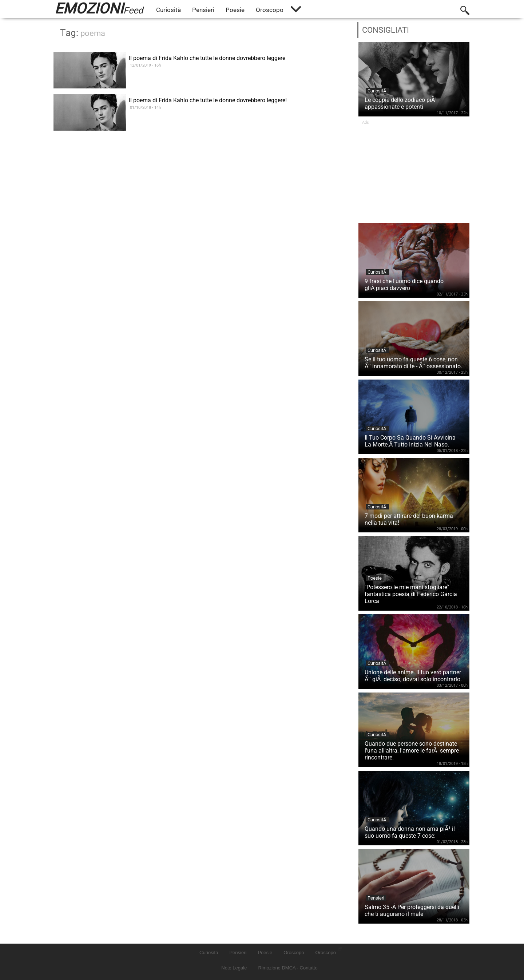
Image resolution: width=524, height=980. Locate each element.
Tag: (83, 33)
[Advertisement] (414, 170)
